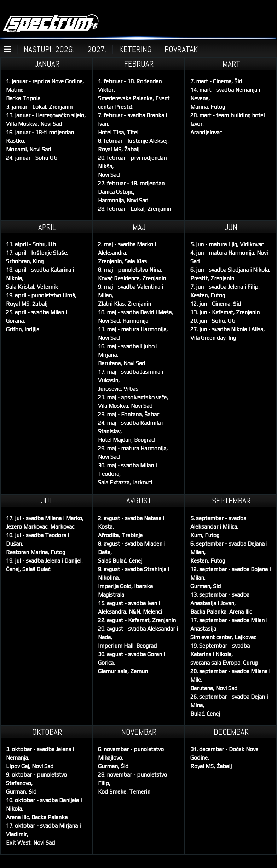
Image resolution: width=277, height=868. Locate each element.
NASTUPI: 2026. (49, 49)
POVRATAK (181, 49)
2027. (97, 49)
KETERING (135, 49)
